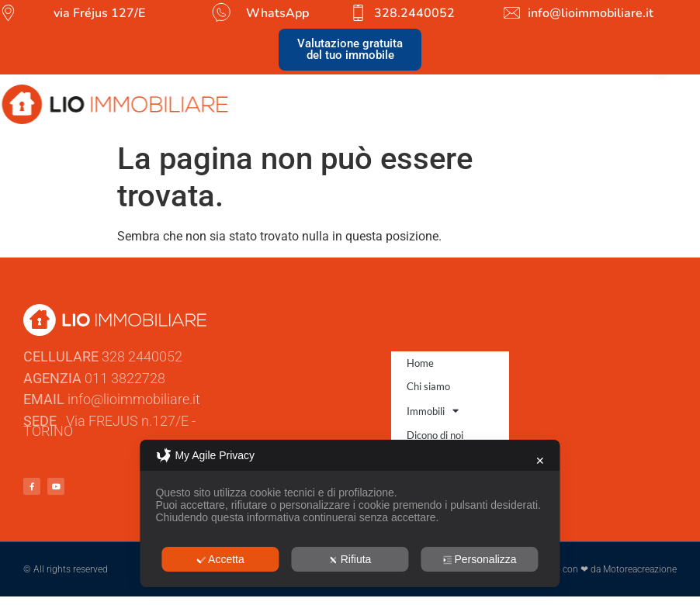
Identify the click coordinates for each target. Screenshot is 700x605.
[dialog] (350, 513)
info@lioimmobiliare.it (591, 13)
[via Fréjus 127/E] (8, 13)
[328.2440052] (358, 13)
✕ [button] (540, 461)
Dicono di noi (435, 435)
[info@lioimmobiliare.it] (512, 13)
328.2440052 (414, 13)
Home (420, 363)
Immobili (433, 411)
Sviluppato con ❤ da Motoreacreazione (596, 569)
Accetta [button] (220, 559)
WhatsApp (277, 13)
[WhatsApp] (220, 12)
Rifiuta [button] (350, 559)
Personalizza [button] (479, 559)
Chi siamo (428, 386)
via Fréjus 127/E (99, 13)
